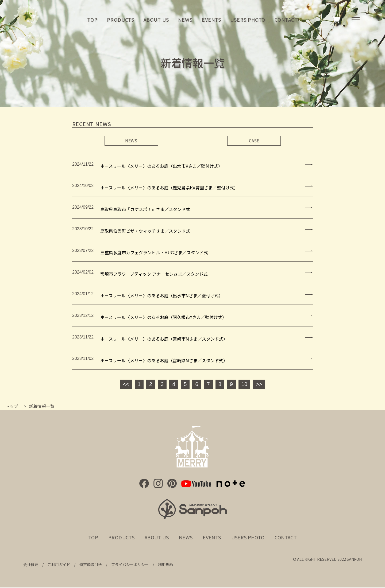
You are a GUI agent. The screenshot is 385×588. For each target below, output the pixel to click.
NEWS (185, 20)
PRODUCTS (121, 20)
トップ (12, 407)
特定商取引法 (91, 565)
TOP (92, 20)
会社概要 (31, 565)
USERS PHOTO (248, 20)
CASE (254, 141)
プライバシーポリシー (130, 565)
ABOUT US (156, 20)
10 (244, 385)
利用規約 (165, 565)
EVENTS (211, 20)
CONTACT (286, 20)
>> (259, 385)
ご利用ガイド (59, 565)
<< (126, 385)
